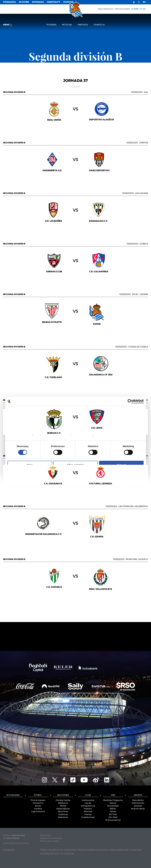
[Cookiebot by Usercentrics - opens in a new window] (130, 401)
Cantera (38, 809)
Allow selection (75, 465)
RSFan (113, 809)
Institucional (88, 800)
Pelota (63, 806)
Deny (30, 465)
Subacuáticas (63, 809)
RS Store (24, 2)
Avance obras (138, 809)
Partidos (83, 25)
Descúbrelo (138, 800)
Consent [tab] (29, 410)
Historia (88, 809)
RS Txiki (113, 815)
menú (8, 25)
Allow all (121, 465)
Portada (51, 25)
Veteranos (63, 817)
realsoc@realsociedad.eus (16, 843)
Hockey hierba (63, 800)
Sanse (38, 806)
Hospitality (54, 2)
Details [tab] (76, 410)
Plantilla (99, 25)
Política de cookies (49, 841)
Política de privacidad (51, 838)
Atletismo (63, 803)
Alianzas (88, 812)
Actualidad (13, 795)
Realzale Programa (113, 800)
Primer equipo (38, 800)
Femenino (38, 803)
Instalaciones (88, 817)
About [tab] (123, 410)
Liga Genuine (38, 812)
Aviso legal (45, 836)
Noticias (67, 25)
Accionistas (113, 806)
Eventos (68, 2)
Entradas (38, 2)
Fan (113, 795)
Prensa (88, 815)
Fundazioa (9, 2)
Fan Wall (113, 817)
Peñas (113, 812)
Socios (113, 803)
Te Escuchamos (113, 820)
